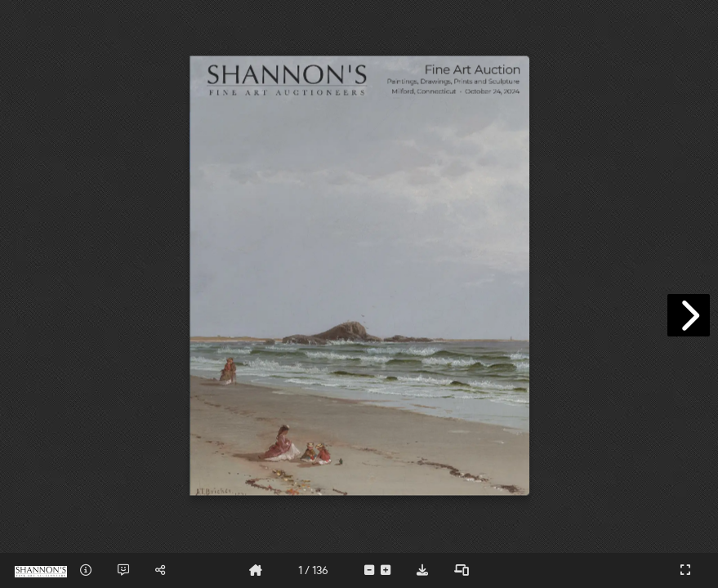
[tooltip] (86, 570)
